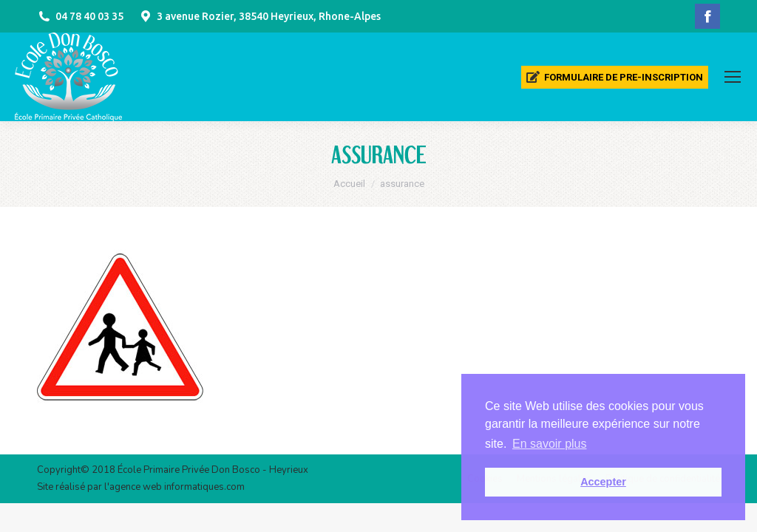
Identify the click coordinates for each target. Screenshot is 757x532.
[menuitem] (615, 77)
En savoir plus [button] (550, 444)
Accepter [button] (603, 482)
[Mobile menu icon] (733, 77)
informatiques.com (204, 487)
